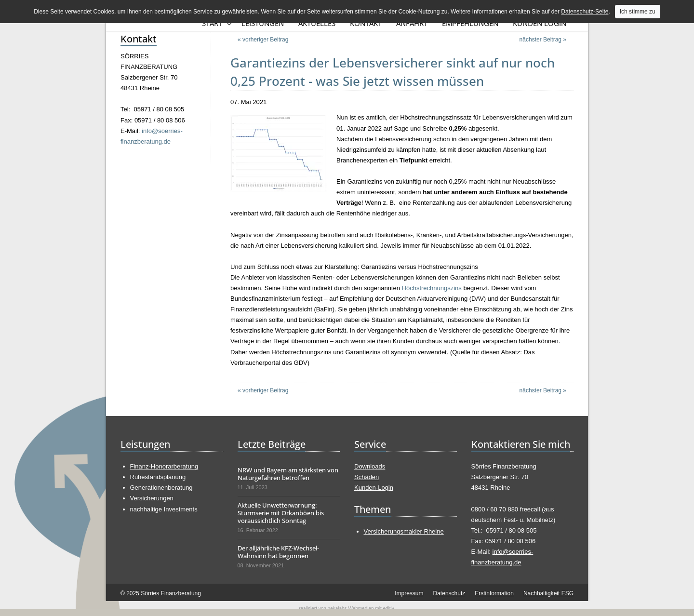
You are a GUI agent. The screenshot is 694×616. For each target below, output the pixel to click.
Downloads (370, 466)
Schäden (367, 477)
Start (212, 23)
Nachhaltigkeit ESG (548, 593)
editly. (389, 609)
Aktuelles (317, 23)
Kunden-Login (374, 488)
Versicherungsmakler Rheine (404, 531)
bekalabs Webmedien (351, 609)
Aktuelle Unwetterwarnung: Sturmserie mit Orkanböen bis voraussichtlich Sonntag (281, 513)
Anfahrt (412, 23)
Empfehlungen (470, 23)
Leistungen (263, 23)
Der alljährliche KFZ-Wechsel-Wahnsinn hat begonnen (278, 552)
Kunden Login (540, 23)
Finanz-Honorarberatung (164, 466)
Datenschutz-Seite (585, 12)
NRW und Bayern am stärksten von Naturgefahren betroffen (288, 474)
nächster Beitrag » (543, 40)
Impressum (409, 593)
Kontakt (366, 23)
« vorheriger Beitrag (263, 40)
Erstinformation (494, 593)
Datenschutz (449, 593)
